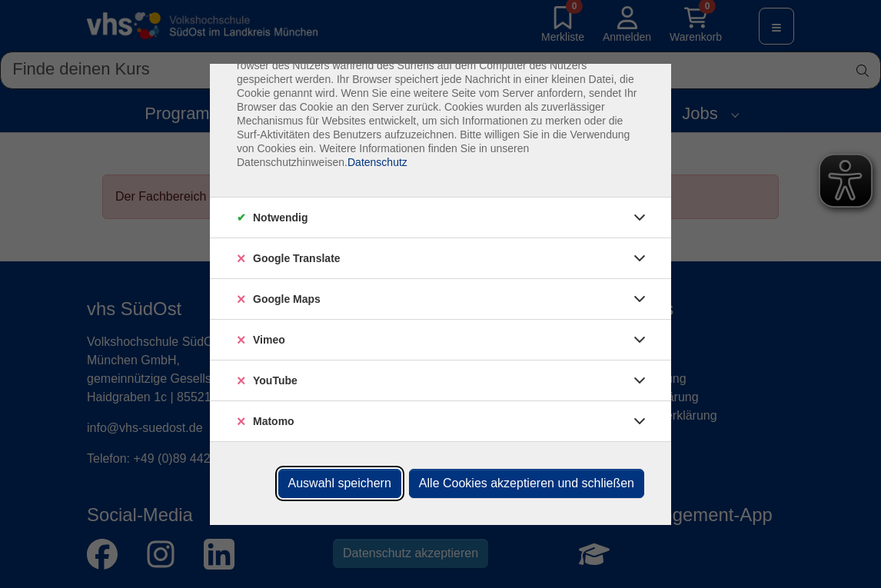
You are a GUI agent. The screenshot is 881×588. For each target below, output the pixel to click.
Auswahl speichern (340, 483)
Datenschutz (377, 162)
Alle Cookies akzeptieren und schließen (527, 483)
